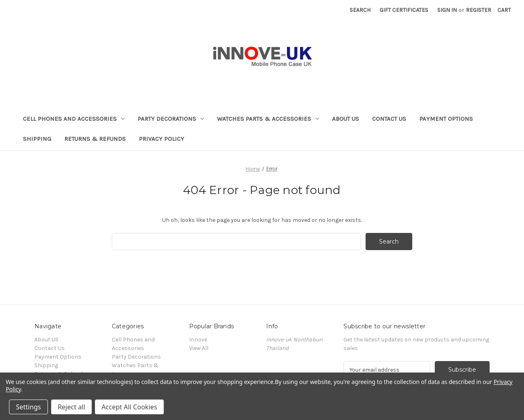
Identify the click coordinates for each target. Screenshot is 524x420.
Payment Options (446, 119)
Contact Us (389, 119)
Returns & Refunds (95, 139)
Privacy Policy (161, 139)
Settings (28, 407)
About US (346, 119)
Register (479, 10)
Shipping (37, 139)
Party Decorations (171, 119)
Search (360, 10)
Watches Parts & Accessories (268, 119)
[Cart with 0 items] (504, 10)
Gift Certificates (404, 10)
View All (199, 348)
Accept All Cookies (129, 407)
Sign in (447, 10)
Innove (198, 340)
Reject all (71, 407)
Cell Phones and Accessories (74, 119)
